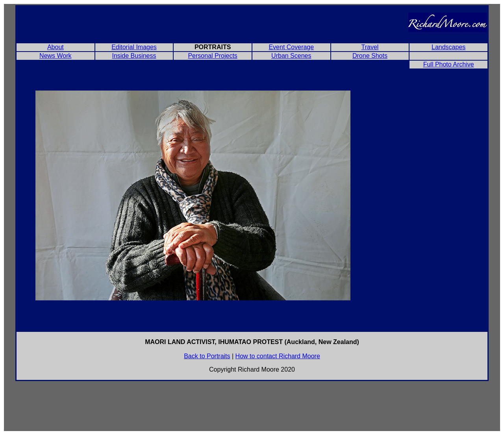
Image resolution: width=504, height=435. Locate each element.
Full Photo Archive (449, 64)
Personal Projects (212, 56)
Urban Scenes (291, 56)
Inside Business (134, 56)
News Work (56, 56)
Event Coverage (291, 47)
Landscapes (448, 47)
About (56, 47)
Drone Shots (370, 56)
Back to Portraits (207, 356)
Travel (370, 47)
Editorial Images (134, 47)
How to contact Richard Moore (278, 356)
